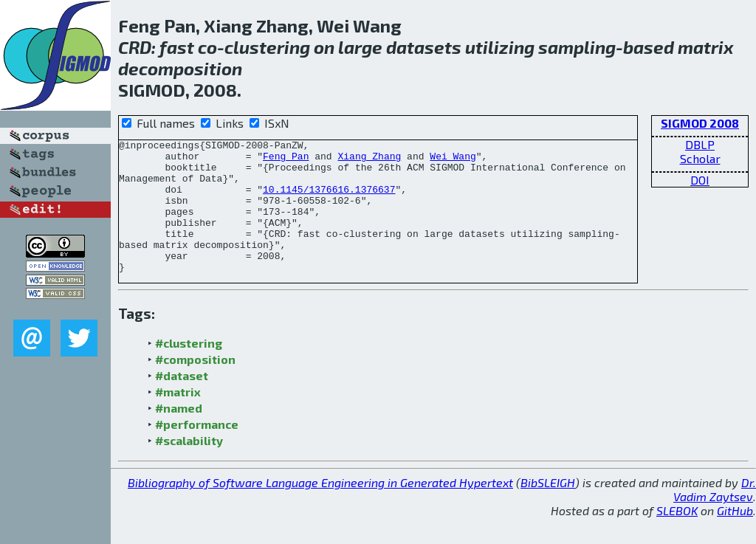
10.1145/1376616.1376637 (329, 200)
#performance (197, 451)
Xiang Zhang (369, 160)
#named (179, 434)
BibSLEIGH (548, 509)
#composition (195, 386)
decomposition (180, 68)
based (649, 47)
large (360, 47)
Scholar (700, 158)
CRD (135, 47)
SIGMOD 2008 (700, 123)
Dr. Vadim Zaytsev (715, 516)
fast (177, 47)
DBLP (700, 144)
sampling (577, 47)
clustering (267, 47)
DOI (700, 180)
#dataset (182, 402)
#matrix (178, 418)
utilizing (500, 47)
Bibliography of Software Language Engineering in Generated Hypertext (320, 509)
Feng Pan (286, 160)
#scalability (189, 467)
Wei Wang (453, 160)
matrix (706, 47)
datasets (424, 47)
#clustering (189, 369)
